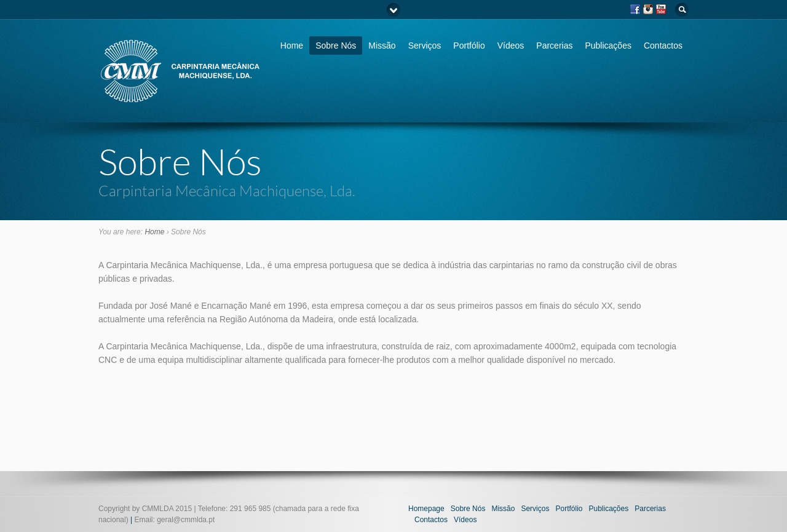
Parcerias (554, 46)
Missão (382, 46)
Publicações (608, 46)
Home (292, 46)
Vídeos (511, 46)
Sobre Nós (336, 46)
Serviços (425, 46)
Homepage (426, 509)
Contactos (663, 46)
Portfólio (469, 46)
